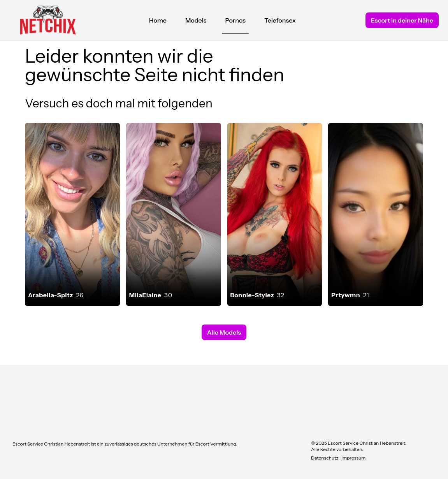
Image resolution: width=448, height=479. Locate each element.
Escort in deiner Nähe (402, 20)
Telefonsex (280, 20)
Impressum (353, 458)
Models (196, 20)
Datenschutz (325, 458)
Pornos (235, 22)
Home (158, 20)
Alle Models (224, 332)
